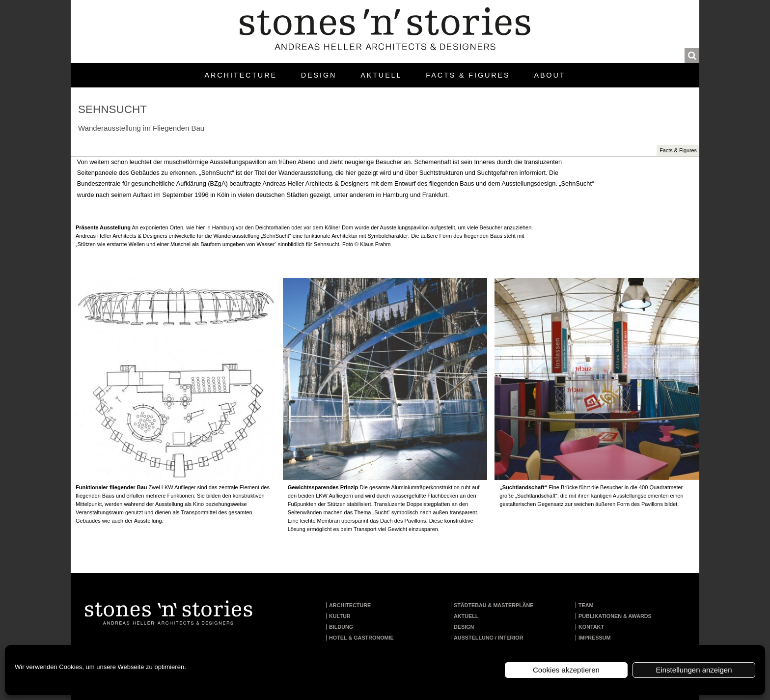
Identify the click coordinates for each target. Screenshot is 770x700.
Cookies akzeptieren (566, 670)
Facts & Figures (468, 75)
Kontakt (591, 627)
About (550, 75)
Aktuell (381, 75)
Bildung (341, 627)
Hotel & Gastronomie (361, 638)
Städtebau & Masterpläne (494, 605)
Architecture (241, 75)
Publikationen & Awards (615, 616)
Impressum (594, 638)
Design (319, 75)
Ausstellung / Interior (489, 638)
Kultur (340, 616)
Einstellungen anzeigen (694, 670)
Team (586, 605)
